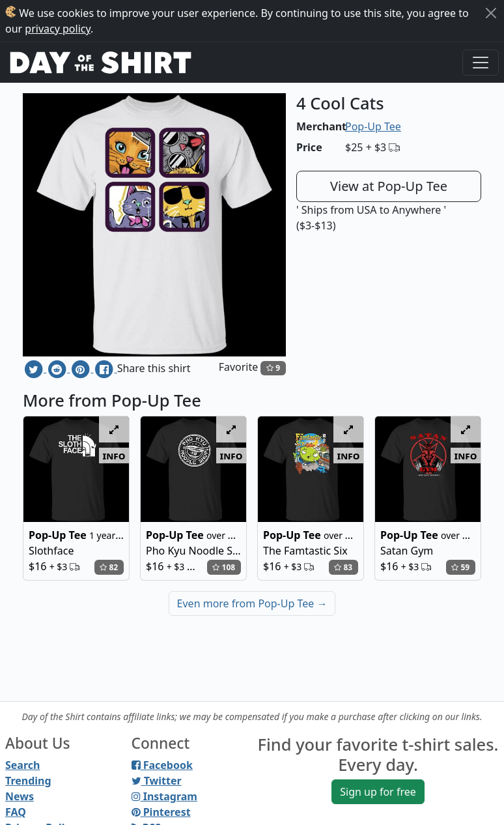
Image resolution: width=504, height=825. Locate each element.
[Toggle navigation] (481, 63)
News (20, 796)
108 (224, 567)
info (114, 456)
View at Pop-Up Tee (389, 186)
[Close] (491, 13)
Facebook (162, 765)
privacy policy (58, 29)
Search (22, 765)
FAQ (16, 812)
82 (109, 567)
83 (343, 567)
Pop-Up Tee (373, 126)
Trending (28, 781)
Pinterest (161, 812)
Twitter (157, 781)
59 (460, 567)
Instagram (164, 796)
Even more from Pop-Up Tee (252, 603)
